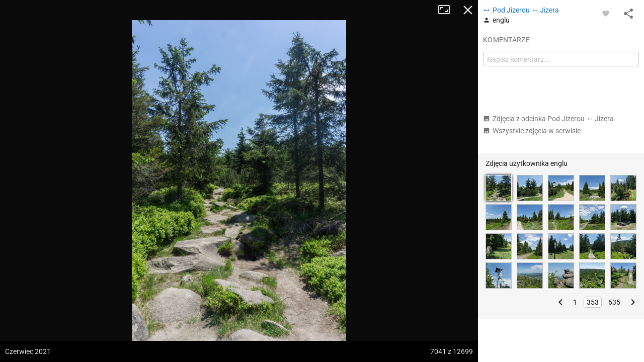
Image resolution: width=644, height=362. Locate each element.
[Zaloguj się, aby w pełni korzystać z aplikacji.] (606, 13)
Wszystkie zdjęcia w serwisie (532, 131)
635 (614, 302)
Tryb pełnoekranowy (448, 10)
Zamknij (468, 10)
